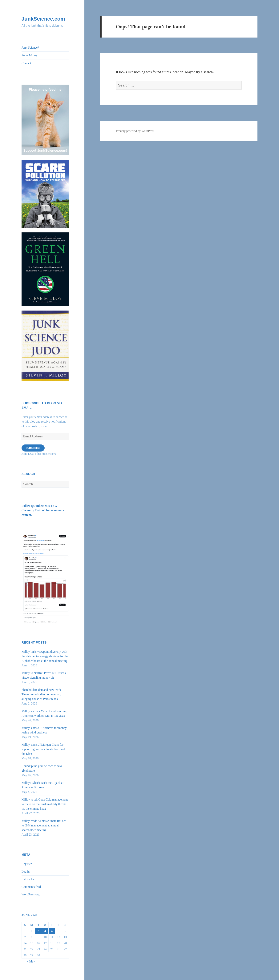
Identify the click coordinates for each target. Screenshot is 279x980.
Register (27, 864)
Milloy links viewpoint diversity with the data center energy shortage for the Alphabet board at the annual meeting (45, 656)
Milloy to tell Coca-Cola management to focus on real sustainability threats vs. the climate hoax (45, 804)
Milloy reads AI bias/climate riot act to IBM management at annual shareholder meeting (44, 825)
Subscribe (33, 448)
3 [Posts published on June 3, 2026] (45, 931)
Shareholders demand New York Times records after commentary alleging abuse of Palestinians (41, 694)
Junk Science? (30, 48)
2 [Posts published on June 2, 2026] (38, 931)
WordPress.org (30, 894)
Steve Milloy (29, 55)
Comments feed (31, 887)
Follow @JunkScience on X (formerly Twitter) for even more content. (43, 510)
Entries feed (29, 879)
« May (31, 961)
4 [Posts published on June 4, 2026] (52, 931)
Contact (26, 63)
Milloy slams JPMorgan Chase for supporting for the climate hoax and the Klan (43, 749)
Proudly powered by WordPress (135, 131)
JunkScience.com (43, 19)
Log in (26, 872)
